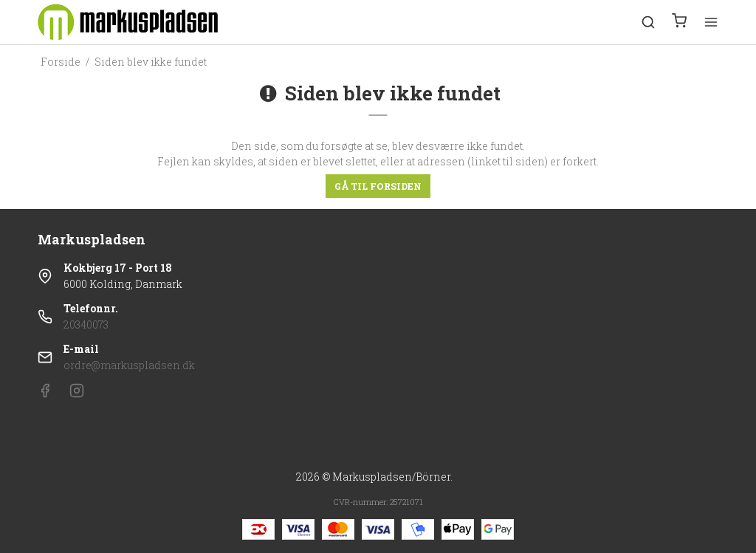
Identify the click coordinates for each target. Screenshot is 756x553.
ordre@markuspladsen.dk (129, 365)
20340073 (86, 324)
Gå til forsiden (378, 186)
